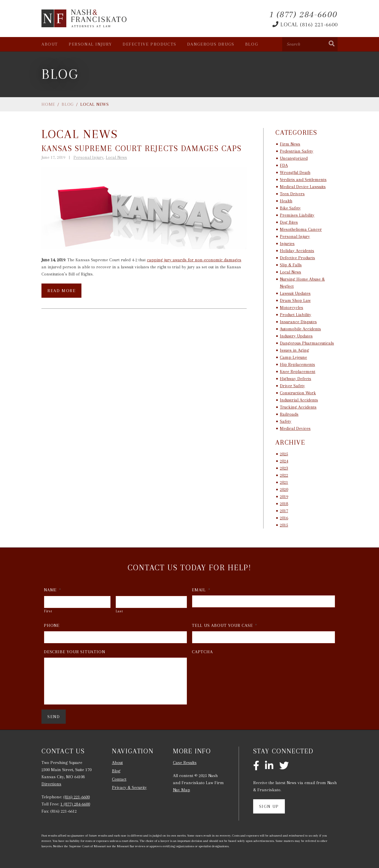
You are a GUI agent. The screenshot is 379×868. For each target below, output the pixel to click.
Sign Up (269, 806)
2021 (284, 482)
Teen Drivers (292, 194)
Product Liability (296, 315)
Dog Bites (289, 222)
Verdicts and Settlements (303, 180)
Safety (286, 421)
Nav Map (182, 790)
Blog (252, 44)
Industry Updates (296, 336)
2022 (284, 475)
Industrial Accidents (299, 400)
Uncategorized (294, 158)
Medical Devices (295, 428)
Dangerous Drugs (211, 44)
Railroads (289, 414)
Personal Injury (90, 44)
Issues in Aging (294, 350)
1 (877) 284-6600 (75, 804)
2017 (284, 511)
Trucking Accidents (298, 407)
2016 (284, 518)
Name (53, 590)
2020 (284, 489)
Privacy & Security (129, 787)
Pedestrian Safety (297, 151)
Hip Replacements (297, 364)
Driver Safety (292, 386)
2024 (284, 461)
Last (119, 611)
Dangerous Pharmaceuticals (307, 343)
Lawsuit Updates (295, 293)
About (50, 44)
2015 (284, 525)
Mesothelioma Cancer (301, 229)
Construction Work (298, 393)
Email (201, 590)
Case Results (185, 763)
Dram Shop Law (295, 300)
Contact (119, 779)
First (48, 611)
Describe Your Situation (74, 652)
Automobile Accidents (300, 329)
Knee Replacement (298, 371)
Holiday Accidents (297, 251)
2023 (284, 468)
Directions (51, 784)
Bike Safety (290, 208)
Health (286, 201)
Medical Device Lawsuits (303, 187)
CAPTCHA (202, 652)
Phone (52, 625)
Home (48, 104)
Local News (116, 157)
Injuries (287, 244)
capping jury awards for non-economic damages (194, 260)
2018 (284, 504)
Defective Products (150, 44)
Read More (61, 291)
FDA (284, 165)
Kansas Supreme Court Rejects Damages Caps (142, 148)
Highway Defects (296, 379)
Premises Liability (297, 215)
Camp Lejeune (293, 357)
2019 (284, 497)
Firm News (290, 144)
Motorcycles (292, 308)
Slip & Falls (291, 265)
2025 (284, 454)
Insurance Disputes (298, 322)
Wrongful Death (295, 172)
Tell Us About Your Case (225, 625)
